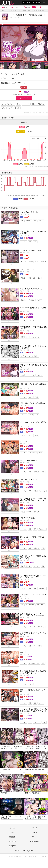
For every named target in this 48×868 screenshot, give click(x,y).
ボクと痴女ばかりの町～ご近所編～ (33, 423)
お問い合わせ (35, 841)
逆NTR (41, 221)
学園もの (36, 512)
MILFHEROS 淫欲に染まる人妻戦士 (33, 309)
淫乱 (43, 566)
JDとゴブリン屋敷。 (28, 518)
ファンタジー (33, 453)
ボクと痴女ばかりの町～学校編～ (33, 403)
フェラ (17, 108)
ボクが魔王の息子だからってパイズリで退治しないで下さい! (33, 576)
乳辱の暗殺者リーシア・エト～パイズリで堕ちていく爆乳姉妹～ (33, 615)
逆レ (22, 221)
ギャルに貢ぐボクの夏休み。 (31, 289)
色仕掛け (24, 300)
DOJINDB (29, 851)
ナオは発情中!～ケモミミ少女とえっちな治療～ (33, 347)
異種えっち (42, 529)
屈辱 (35, 529)
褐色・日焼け (40, 605)
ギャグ (41, 703)
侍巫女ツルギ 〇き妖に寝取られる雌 (33, 366)
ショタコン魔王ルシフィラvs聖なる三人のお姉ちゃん (33, 672)
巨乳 (3, 108)
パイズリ (26, 104)
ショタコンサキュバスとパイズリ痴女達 (33, 634)
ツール (35, 837)
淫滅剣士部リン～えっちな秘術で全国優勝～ (33, 232)
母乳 (30, 242)
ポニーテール (35, 337)
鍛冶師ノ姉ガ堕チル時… (29, 460)
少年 (30, 491)
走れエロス (24, 441)
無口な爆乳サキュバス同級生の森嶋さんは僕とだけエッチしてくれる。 (33, 500)
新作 (12, 832)
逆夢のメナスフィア (28, 270)
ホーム (12, 828)
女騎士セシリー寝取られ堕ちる (32, 537)
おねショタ (42, 491)
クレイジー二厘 (15, 18)
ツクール (24, 262)
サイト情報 (12, 841)
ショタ (10, 108)
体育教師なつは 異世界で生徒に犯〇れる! (33, 328)
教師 (22, 337)
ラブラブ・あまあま (27, 356)
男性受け (29, 221)
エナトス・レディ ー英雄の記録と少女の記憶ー (33, 557)
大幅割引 (12, 837)
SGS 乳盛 (24, 652)
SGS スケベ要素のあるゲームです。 (32, 691)
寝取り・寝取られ (38, 104)
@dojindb (12, 846)
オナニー (36, 566)
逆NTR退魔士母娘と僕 (29, 212)
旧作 (18, 104)
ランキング (35, 832)
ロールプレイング (8, 104)
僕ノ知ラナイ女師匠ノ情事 (31, 250)
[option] (24, 42)
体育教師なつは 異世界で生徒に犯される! (33, 595)
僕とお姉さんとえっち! (29, 480)
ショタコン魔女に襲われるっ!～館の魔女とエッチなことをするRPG (33, 710)
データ (35, 828)
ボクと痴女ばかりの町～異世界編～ (33, 385)
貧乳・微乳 (32, 278)
